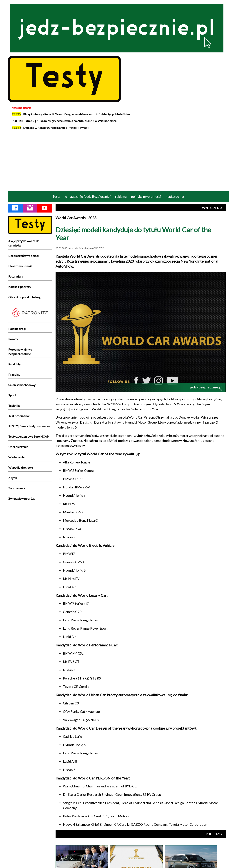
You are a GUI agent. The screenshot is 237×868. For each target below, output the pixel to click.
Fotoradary (16, 276)
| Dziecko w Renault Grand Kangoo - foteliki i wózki (50, 128)
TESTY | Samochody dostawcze (29, 426)
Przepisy (14, 374)
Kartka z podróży (20, 287)
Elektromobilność (20, 266)
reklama (121, 196)
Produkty (14, 364)
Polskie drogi (17, 329)
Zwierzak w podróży (22, 498)
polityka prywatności (146, 196)
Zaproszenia (17, 488)
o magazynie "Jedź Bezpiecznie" (88, 196)
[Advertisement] (118, 163)
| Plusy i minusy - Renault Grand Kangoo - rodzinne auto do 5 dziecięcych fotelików (71, 114)
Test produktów (19, 416)
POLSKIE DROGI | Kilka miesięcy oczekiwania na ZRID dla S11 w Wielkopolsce (64, 121)
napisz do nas (175, 196)
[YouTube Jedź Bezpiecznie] (44, 208)
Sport (12, 395)
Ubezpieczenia (18, 447)
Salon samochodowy (22, 385)
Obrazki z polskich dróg (24, 297)
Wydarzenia (16, 457)
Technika (14, 406)
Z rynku (13, 478)
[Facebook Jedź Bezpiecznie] (15, 208)
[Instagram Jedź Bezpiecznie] (30, 208)
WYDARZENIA (212, 208)
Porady (13, 339)
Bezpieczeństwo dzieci (24, 256)
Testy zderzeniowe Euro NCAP (29, 436)
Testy (56, 196)
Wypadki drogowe (21, 467)
